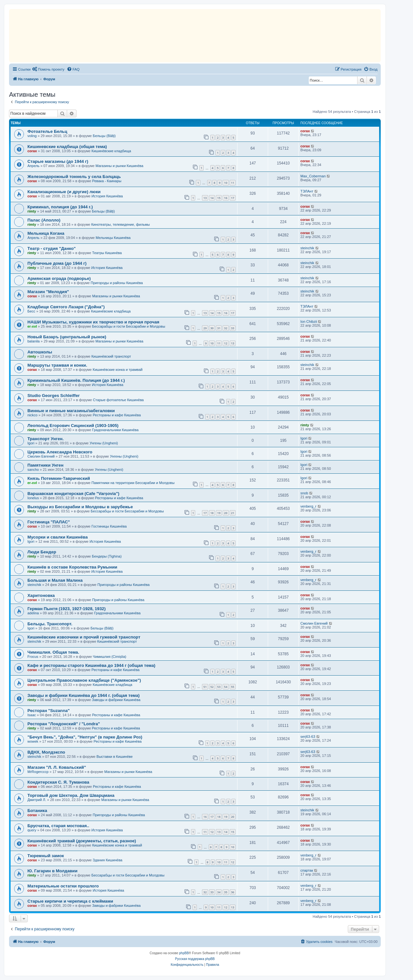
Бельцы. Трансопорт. (50, 624)
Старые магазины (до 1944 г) (58, 161)
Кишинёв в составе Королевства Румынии (72, 567)
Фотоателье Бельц (47, 131)
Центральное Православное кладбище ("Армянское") (84, 680)
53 (219, 687)
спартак (307, 870)
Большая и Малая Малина (55, 580)
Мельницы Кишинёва (113, 238)
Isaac (32, 715)
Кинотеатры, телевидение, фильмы (121, 224)
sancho (33, 470)
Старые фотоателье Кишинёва (118, 400)
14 (212, 198)
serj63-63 (308, 737)
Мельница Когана (46, 233)
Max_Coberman (313, 176)
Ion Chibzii (309, 322)
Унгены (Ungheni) (104, 443)
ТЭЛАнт (307, 191)
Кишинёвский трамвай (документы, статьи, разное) (82, 841)
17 (233, 198)
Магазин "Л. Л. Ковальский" (57, 767)
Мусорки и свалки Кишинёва (58, 537)
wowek (33, 741)
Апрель (33, 166)
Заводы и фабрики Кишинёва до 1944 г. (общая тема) (84, 695)
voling (32, 136)
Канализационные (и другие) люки (64, 192)
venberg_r (308, 506)
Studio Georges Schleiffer (54, 396)
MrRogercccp (38, 772)
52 (212, 687)
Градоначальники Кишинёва (116, 430)
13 (205, 198)
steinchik (307, 248)
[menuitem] (48, 69)
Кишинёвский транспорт (111, 356)
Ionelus (33, 498)
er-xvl (32, 326)
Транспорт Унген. (45, 439)
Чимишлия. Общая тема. (53, 652)
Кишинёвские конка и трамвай (117, 370)
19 (219, 513)
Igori (31, 443)
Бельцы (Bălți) (104, 136)
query (32, 830)
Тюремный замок (46, 856)
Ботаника (37, 811)
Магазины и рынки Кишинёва (119, 166)
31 (219, 328)
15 (219, 198)
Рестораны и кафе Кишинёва (117, 415)
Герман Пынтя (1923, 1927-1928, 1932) (66, 609)
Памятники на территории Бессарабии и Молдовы (133, 483)
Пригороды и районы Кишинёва (117, 283)
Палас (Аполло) (44, 220)
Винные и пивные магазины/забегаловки (71, 411)
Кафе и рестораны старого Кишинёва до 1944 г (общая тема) (91, 665)
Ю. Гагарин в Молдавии (52, 871)
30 (212, 328)
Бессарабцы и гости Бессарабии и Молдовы (128, 326)
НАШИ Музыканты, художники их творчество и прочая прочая (93, 322)
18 (212, 513)
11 (233, 183)
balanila (34, 341)
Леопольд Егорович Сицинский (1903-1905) (73, 426)
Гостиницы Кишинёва (109, 526)
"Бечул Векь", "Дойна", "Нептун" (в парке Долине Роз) (85, 737)
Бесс (31, 311)
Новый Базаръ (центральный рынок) (67, 337)
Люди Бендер (42, 552)
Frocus (33, 657)
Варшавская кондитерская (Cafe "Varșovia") (73, 494)
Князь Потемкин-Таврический (59, 478)
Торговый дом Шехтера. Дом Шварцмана (71, 795)
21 (233, 513)
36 (233, 892)
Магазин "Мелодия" (48, 292)
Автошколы (40, 352)
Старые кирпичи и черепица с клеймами (70, 901)
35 (226, 892)
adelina (33, 613)
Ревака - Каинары (107, 181)
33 (233, 328)
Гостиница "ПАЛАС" (49, 522)
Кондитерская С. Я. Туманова (58, 782)
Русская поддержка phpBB (195, 959)
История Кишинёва (107, 196)
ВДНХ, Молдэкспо (46, 752)
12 (226, 343)
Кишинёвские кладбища (111, 151)
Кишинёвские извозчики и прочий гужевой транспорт (84, 637)
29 (205, 328)
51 (205, 687)
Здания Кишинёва (107, 860)
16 (226, 198)
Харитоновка (41, 595)
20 (226, 513)
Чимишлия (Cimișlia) (110, 657)
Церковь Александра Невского (60, 452)
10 (226, 183)
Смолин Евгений (41, 456)
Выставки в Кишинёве (115, 757)
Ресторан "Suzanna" (49, 711)
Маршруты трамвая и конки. (57, 365)
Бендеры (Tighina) (107, 556)
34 (219, 892)
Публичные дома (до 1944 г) (57, 263)
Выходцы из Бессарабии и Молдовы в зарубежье (80, 507)
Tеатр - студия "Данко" (52, 248)
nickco (32, 415)
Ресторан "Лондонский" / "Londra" (64, 724)
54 (226, 687)
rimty (32, 211)
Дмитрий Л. (37, 800)
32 (226, 328)
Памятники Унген (45, 465)
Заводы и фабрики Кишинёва (116, 700)
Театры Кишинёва (107, 253)
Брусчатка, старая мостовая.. (58, 826)
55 (233, 687)
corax (305, 131)
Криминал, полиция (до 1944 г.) (60, 207)
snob (304, 493)
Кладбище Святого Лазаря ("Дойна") (66, 307)
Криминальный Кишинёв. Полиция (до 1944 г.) (76, 380)
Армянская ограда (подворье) (59, 278)
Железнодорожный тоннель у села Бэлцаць (74, 177)
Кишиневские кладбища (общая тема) (67, 147)
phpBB (184, 953)
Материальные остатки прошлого (63, 886)
